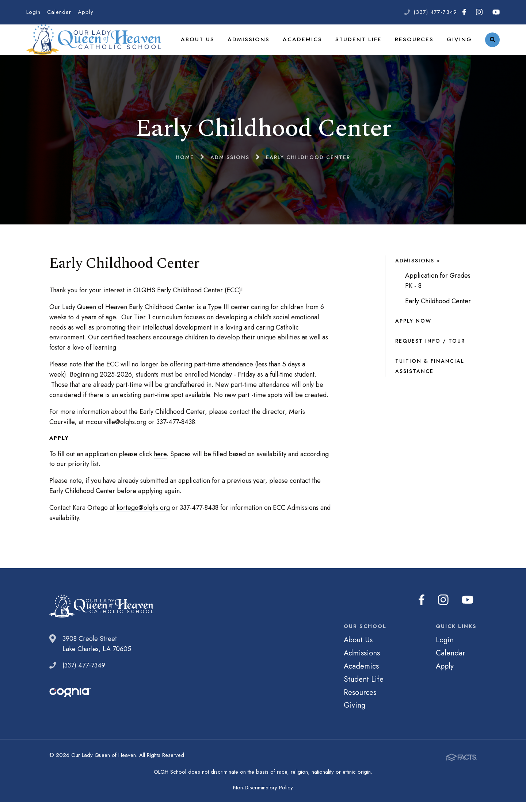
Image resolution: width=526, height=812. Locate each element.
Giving (460, 45)
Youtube (496, 12)
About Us (213, 45)
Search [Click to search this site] (493, 46)
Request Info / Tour (430, 353)
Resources (417, 45)
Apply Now (413, 333)
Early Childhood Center (438, 313)
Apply (86, 12)
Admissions (261, 45)
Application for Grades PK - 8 (438, 293)
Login (33, 12)
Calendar (59, 12)
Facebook (464, 12)
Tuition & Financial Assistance (430, 378)
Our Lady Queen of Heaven (100, 46)
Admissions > (418, 273)
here (160, 466)
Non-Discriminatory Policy (263, 797)
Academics (312, 45)
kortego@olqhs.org (143, 520)
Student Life (365, 45)
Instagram (479, 12)
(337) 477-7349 (435, 12)
